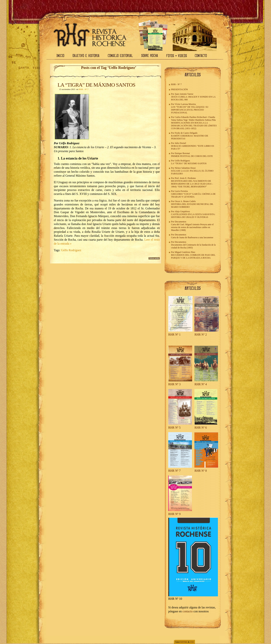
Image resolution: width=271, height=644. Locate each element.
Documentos (181, 222)
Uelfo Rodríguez (71, 250)
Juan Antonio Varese (184, 94)
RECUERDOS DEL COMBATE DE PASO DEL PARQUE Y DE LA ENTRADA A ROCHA (193, 256)
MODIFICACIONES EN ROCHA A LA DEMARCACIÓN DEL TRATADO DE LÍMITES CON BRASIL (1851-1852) (194, 126)
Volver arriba (154, 258)
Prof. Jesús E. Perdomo (185, 178)
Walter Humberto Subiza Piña (202, 120)
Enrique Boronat (182, 153)
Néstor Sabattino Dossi (185, 168)
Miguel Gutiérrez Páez (185, 252)
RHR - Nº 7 (83, 89)
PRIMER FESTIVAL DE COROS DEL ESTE (192, 156)
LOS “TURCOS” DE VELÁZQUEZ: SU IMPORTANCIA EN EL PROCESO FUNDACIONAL (190, 110)
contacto (188, 611)
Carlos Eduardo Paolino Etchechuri (191, 117)
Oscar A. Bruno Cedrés (185, 201)
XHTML (184, 642)
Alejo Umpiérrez (182, 211)
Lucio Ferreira (181, 191)
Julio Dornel (180, 143)
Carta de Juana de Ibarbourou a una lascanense (192, 237)
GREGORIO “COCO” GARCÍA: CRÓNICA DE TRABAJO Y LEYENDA (193, 195)
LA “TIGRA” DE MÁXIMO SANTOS (96, 85)
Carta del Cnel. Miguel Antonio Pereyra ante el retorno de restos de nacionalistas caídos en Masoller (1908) (192, 227)
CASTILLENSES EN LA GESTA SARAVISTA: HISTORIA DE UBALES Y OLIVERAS (193, 216)
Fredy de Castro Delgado (186, 133)
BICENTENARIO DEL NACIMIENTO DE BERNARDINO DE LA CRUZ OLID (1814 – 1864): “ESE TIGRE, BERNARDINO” (192, 184)
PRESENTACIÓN (179, 89)
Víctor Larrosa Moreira (185, 104)
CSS (192, 642)
